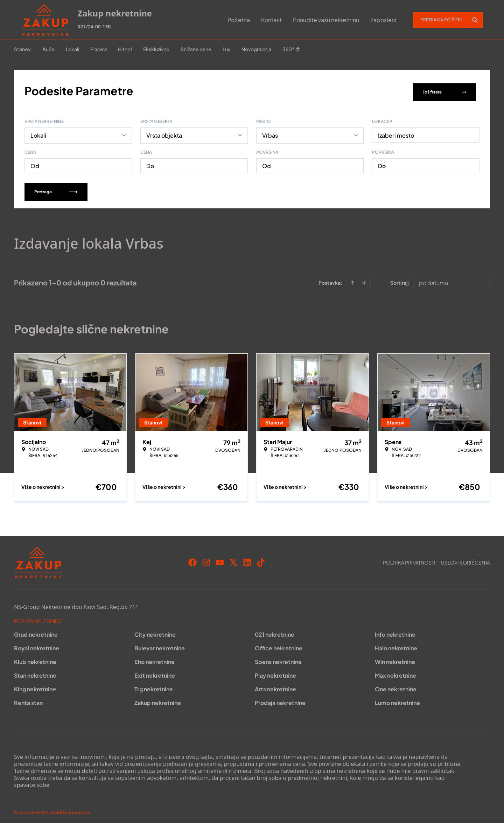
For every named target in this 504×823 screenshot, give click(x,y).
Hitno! (125, 49)
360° (291, 49)
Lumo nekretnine (397, 700)
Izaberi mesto (396, 132)
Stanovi (23, 49)
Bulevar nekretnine (160, 645)
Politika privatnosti (409, 559)
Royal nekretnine (37, 645)
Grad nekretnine (36, 631)
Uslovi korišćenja (465, 559)
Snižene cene (196, 49)
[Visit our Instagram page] (206, 559)
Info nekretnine (395, 631)
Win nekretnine (395, 659)
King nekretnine (35, 686)
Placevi (99, 49)
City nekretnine (155, 631)
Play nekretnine (275, 672)
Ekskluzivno (156, 49)
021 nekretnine (275, 631)
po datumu (433, 280)
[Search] (475, 20)
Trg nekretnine (154, 686)
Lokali (72, 49)
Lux (226, 49)
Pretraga (56, 189)
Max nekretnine (395, 672)
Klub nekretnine (35, 659)
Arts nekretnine (275, 686)
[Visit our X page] (233, 559)
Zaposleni (383, 20)
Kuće (49, 49)
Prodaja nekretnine (280, 700)
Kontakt (271, 20)
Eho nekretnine (155, 659)
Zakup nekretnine (158, 700)
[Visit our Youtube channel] (220, 559)
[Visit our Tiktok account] (261, 559)
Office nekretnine (279, 645)
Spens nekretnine (278, 659)
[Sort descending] (364, 279)
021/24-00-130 (94, 26)
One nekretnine (396, 686)
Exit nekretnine (155, 672)
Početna (239, 20)
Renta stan (28, 700)
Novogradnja (256, 49)
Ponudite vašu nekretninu (326, 20)
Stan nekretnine (35, 672)
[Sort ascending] (352, 279)
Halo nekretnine (396, 645)
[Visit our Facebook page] (192, 559)
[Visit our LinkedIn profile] (247, 559)
